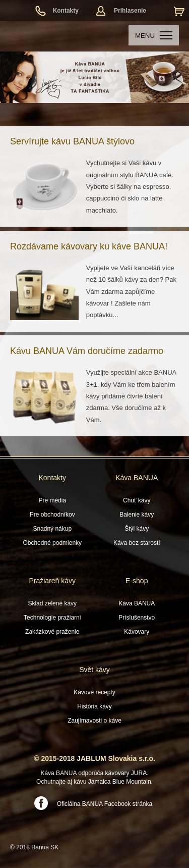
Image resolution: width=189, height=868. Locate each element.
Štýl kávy (137, 529)
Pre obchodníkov (52, 515)
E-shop (137, 581)
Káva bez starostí (137, 543)
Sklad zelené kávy (52, 603)
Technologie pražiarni (52, 618)
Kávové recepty (94, 692)
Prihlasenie (130, 11)
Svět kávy (94, 670)
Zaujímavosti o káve (94, 721)
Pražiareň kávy (52, 581)
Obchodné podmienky (52, 543)
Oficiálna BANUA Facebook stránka (105, 804)
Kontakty (66, 11)
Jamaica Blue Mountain (120, 782)
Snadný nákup (52, 529)
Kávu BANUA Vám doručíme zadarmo (87, 351)
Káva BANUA (137, 478)
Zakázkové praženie (52, 632)
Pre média (52, 500)
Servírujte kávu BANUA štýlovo (72, 141)
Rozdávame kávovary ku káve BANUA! (89, 246)
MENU (154, 36)
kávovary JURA (126, 773)
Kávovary (137, 632)
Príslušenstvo (137, 618)
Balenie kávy (137, 515)
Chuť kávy (137, 500)
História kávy (94, 706)
